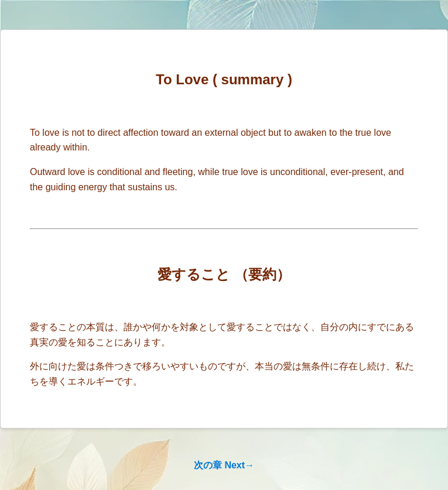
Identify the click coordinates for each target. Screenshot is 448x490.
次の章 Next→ (224, 465)
